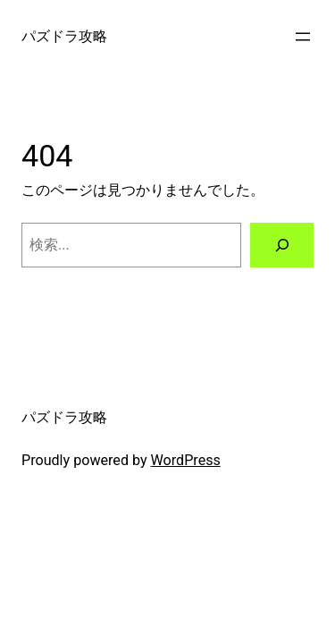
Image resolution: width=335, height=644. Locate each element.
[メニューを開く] (303, 37)
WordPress (186, 460)
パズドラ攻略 (64, 36)
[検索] (282, 245)
